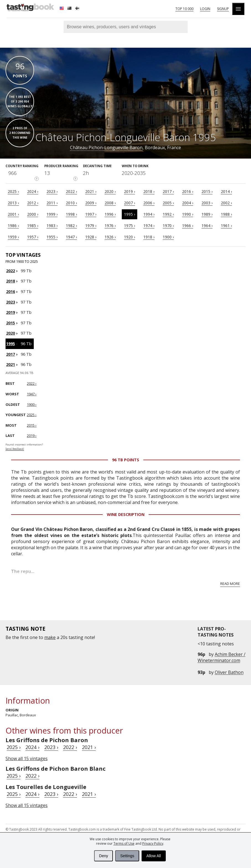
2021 (11, 364)
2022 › (71, 191)
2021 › (91, 191)
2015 (11, 323)
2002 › (226, 203)
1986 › (13, 226)
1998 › (71, 214)
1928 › (91, 237)
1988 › (226, 214)
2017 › (168, 191)
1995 (11, 344)
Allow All (154, 856)
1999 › (52, 214)
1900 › (168, 237)
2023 (11, 302)
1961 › (226, 226)
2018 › (149, 191)
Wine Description (126, 514)
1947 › (71, 237)
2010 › (71, 203)
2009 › (91, 203)
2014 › (226, 191)
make (50, 637)
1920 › (130, 237)
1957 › (33, 237)
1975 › (130, 226)
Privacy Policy (153, 843)
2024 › (33, 191)
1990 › (188, 214)
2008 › (110, 203)
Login (205, 9)
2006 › (149, 203)
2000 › (33, 214)
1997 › (91, 214)
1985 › (33, 226)
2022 (11, 271)
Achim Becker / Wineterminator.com (222, 657)
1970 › (168, 226)
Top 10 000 (184, 9)
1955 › (52, 237)
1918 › (149, 237)
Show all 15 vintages (27, 758)
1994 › (149, 214)
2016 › (188, 191)
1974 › (149, 226)
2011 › (52, 203)
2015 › (207, 191)
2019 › (130, 191)
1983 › (52, 226)
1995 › (130, 214)
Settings (127, 856)
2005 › (168, 203)
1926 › (110, 237)
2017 (11, 354)
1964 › (207, 226)
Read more (230, 584)
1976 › (110, 226)
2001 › (13, 214)
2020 (11, 333)
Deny (104, 856)
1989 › (207, 214)
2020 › (110, 191)
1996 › (110, 214)
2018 (11, 281)
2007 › (130, 203)
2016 (11, 292)
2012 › (33, 203)
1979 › (91, 226)
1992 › (168, 214)
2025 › (13, 191)
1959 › (13, 237)
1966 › (188, 226)
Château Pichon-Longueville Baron (106, 147)
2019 (11, 312)
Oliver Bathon (229, 672)
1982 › (71, 226)
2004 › (188, 203)
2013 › (13, 203)
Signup (223, 9)
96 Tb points (126, 460)
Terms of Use (124, 843)
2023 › (52, 191)
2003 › (207, 203)
